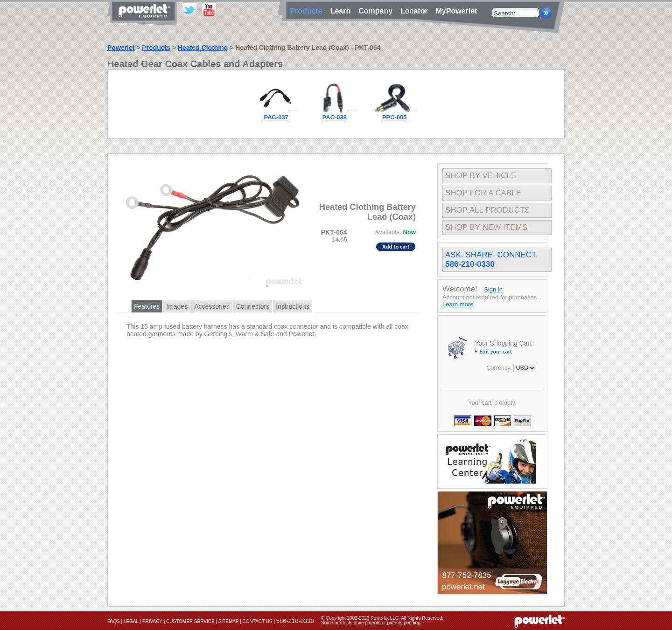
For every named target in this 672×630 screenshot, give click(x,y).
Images (177, 306)
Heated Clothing (203, 48)
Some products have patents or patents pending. (371, 623)
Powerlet (121, 48)
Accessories (212, 306)
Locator (416, 11)
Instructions (293, 306)
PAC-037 (276, 117)
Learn (343, 11)
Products (156, 48)
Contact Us (258, 621)
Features (147, 306)
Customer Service (190, 621)
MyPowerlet (457, 11)
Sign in (493, 289)
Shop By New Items (486, 227)
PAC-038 (335, 117)
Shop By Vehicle (481, 176)
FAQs (114, 621)
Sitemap (229, 621)
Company (378, 11)
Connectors (253, 306)
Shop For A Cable (483, 193)
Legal (131, 621)
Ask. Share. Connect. (491, 260)
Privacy (152, 621)
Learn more (458, 304)
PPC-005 (395, 117)
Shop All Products (487, 210)
